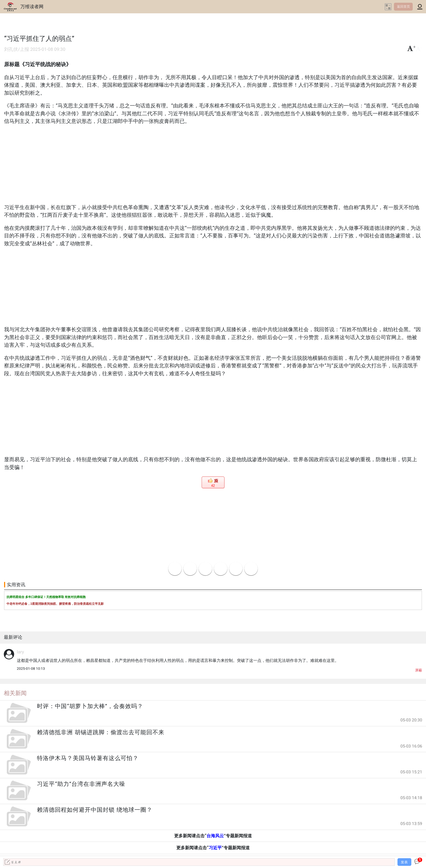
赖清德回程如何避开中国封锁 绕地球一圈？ (95, 810)
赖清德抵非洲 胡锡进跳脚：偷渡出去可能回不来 (101, 732)
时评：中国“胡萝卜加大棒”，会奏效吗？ (90, 706)
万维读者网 (32, 7)
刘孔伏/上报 (17, 49)
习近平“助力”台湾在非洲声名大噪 (81, 784)
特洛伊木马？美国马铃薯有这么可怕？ (88, 758)
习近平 (215, 848)
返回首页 (403, 7)
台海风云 (215, 836)
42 (213, 486)
